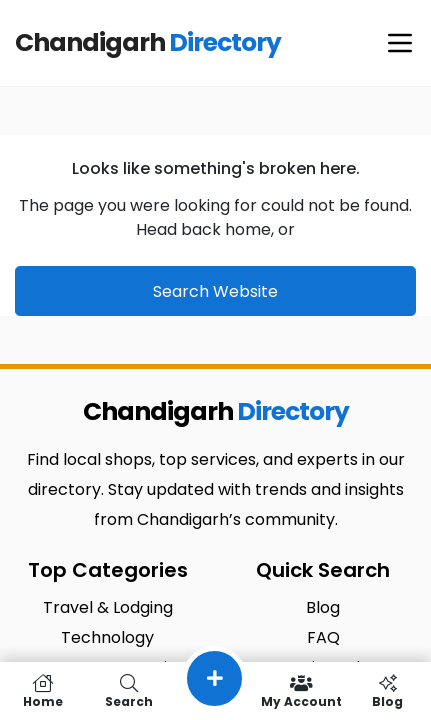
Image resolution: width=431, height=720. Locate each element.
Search (129, 691)
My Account (302, 691)
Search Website (215, 291)
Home (43, 691)
